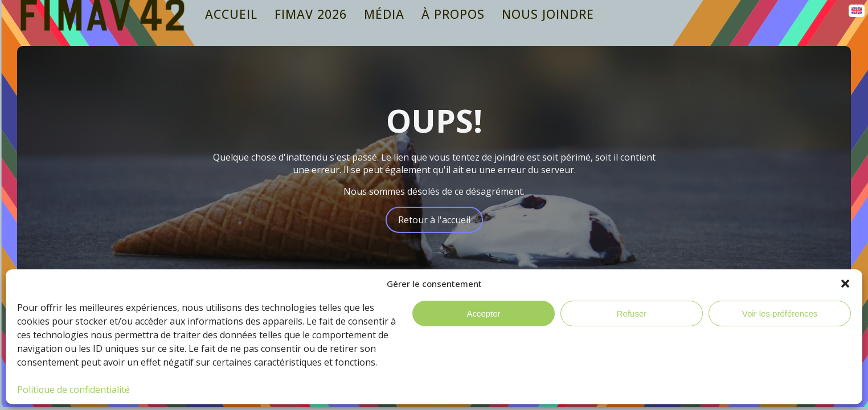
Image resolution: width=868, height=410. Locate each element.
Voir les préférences (780, 313)
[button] (845, 284)
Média (384, 14)
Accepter (483, 313)
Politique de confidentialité (73, 389)
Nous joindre (548, 14)
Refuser (632, 313)
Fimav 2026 (311, 14)
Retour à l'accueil (434, 220)
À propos (453, 14)
